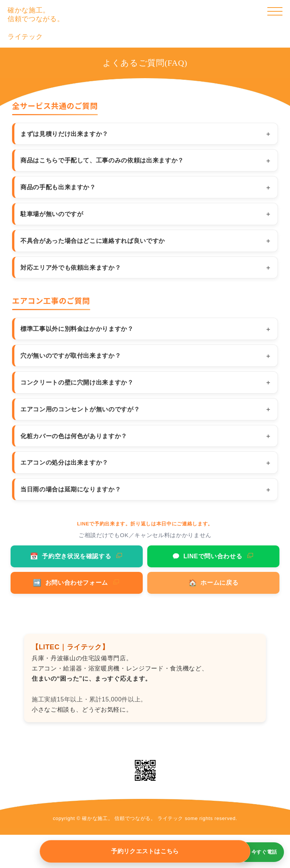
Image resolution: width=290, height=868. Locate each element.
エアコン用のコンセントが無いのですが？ (80, 409)
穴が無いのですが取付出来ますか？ (71, 355)
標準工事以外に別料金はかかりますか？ (77, 329)
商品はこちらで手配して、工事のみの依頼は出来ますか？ (102, 160)
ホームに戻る (214, 583)
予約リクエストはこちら (145, 851)
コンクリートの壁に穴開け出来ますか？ (77, 382)
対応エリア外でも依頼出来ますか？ (71, 267)
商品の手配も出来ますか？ (58, 187)
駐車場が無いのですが (52, 214)
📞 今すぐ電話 (260, 852)
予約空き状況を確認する (71, 556)
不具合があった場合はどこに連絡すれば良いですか (93, 241)
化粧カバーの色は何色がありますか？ (74, 436)
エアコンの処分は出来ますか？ (64, 462)
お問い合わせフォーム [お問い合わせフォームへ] (70, 583)
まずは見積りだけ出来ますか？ (64, 134)
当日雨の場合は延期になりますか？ (71, 489)
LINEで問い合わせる (207, 556)
